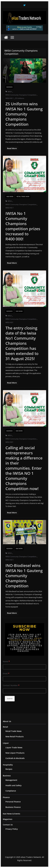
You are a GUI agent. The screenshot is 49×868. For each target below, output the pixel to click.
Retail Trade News (23, 196)
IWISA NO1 (9, 322)
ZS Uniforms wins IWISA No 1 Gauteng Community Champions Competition (24, 114)
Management (11, 780)
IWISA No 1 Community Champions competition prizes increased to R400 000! (23, 226)
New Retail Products (15, 736)
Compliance (11, 791)
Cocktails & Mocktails (15, 758)
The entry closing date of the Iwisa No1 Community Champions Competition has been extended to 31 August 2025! (22, 343)
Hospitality (8, 765)
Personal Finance (13, 802)
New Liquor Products (15, 753)
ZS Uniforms (20, 98)
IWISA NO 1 (10, 98)
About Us (7, 721)
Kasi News (10, 196)
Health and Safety (14, 785)
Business (9, 87)
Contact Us (8, 825)
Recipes (9, 769)
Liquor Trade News (14, 747)
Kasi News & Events (11, 814)
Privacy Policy (12, 829)
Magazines (8, 819)
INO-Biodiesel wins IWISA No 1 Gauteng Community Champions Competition (24, 576)
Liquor (6, 743)
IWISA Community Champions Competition (21, 95)
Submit (10, 699)
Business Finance (13, 807)
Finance (6, 797)
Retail (5, 727)
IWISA (10, 92)
